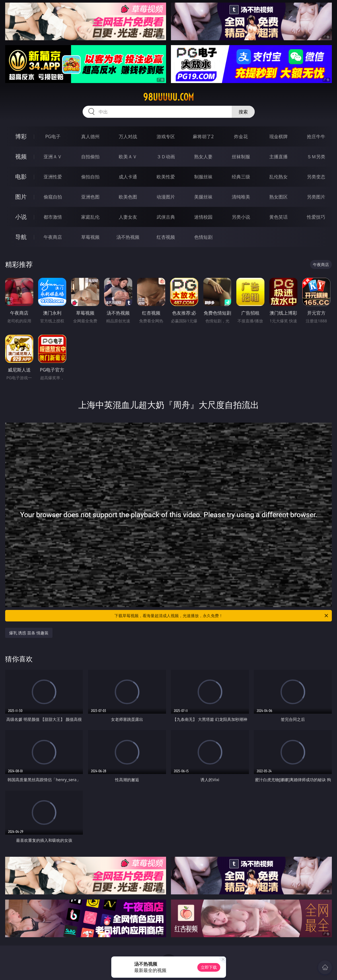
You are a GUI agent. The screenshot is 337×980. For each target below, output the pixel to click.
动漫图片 (166, 197)
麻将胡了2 (203, 136)
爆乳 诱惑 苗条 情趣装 (29, 633)
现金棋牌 (278, 136)
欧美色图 (128, 197)
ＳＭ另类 (316, 157)
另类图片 (316, 197)
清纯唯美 (241, 197)
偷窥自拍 (53, 197)
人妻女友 (128, 217)
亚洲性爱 (53, 177)
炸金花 (241, 136)
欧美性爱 (166, 177)
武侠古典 (166, 217)
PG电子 (53, 136)
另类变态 (316, 177)
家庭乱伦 (90, 217)
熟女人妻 (203, 157)
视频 (21, 156)
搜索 (243, 112)
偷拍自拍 (90, 177)
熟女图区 (278, 197)
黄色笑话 (278, 217)
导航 (21, 237)
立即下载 (209, 967)
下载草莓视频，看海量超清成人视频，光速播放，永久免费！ (222, 616)
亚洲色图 (90, 197)
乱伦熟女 (278, 177)
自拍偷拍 (90, 157)
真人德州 (90, 136)
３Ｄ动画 (166, 157)
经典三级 (241, 177)
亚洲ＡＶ (53, 157)
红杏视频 (166, 237)
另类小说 (241, 217)
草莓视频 (90, 237)
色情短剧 (203, 237)
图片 (21, 197)
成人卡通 (128, 177)
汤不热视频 (128, 237)
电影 (21, 177)
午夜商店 (53, 237)
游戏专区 (166, 136)
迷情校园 (203, 217)
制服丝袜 (203, 177)
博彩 (21, 136)
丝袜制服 (241, 157)
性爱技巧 (316, 217)
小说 (21, 217)
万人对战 (128, 136)
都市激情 (53, 217)
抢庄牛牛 (316, 136)
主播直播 (278, 157)
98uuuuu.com (168, 97)
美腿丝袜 (203, 197)
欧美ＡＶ (128, 157)
